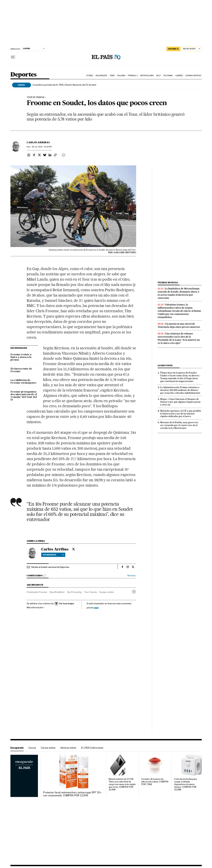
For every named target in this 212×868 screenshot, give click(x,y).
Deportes (24, 75)
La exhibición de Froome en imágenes (23, 382)
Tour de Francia (35, 97)
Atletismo (168, 76)
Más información (36, 607)
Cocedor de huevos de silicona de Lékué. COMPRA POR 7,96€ (155, 782)
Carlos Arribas (38, 142)
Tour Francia (91, 592)
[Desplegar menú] (13, 57)
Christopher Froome (37, 592)
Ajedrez (179, 76)
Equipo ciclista (107, 592)
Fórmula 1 (133, 76)
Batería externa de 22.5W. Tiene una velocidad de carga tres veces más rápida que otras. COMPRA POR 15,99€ (122, 784)
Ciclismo (121, 76)
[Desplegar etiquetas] (134, 592)
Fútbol (90, 76)
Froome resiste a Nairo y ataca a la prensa (21, 357)
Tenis (112, 76)
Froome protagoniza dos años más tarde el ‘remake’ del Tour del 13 (24, 396)
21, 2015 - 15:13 (42, 147)
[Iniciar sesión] (192, 49)
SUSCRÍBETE (173, 49)
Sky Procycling (74, 592)
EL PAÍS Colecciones (92, 748)
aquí (96, 608)
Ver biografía (53, 555)
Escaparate (17, 748)
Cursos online (48, 748)
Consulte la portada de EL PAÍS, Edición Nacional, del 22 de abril (64, 85)
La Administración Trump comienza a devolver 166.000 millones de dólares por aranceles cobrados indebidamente (180, 390)
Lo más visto (165, 365)
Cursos (32, 748)
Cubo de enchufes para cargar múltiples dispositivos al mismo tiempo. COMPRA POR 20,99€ (185, 784)
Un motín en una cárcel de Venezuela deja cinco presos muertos (179, 325)
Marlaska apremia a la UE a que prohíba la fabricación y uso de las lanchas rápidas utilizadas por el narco (181, 414)
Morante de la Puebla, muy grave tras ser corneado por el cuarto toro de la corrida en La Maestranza (179, 425)
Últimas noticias (193, 76)
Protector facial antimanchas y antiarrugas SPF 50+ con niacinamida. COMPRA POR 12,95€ (72, 794)
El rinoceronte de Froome (21, 370)
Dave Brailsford (57, 592)
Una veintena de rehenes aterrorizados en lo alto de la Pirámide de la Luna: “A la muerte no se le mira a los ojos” (179, 338)
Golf (158, 76)
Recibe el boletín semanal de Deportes (50, 567)
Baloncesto (101, 76)
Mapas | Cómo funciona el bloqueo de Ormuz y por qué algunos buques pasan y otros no (180, 402)
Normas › (132, 576)
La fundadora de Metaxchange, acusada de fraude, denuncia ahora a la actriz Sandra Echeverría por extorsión (179, 293)
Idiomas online (68, 748)
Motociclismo (147, 76)
